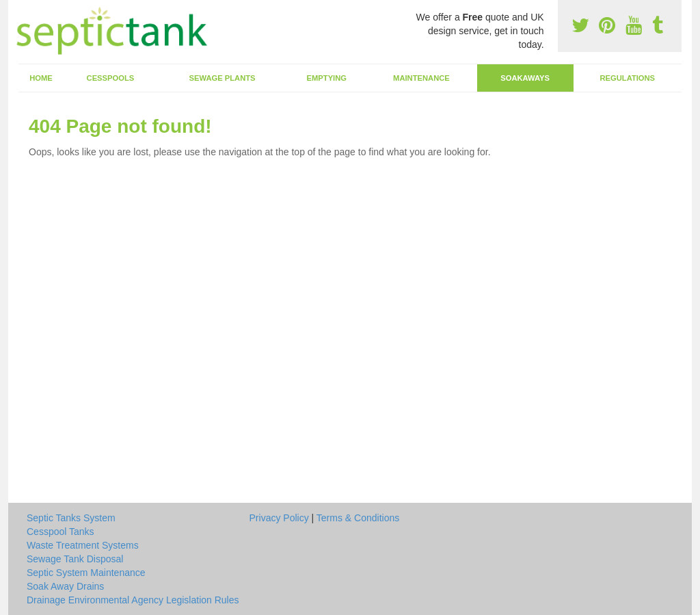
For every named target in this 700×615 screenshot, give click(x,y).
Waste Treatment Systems (83, 545)
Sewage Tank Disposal (75, 559)
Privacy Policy (279, 518)
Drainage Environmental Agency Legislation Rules (133, 600)
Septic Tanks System (71, 518)
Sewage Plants (223, 78)
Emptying (327, 78)
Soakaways (525, 78)
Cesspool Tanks (60, 532)
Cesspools (111, 78)
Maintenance (421, 78)
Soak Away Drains (65, 586)
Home (41, 78)
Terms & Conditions (358, 518)
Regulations (627, 78)
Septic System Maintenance (86, 573)
